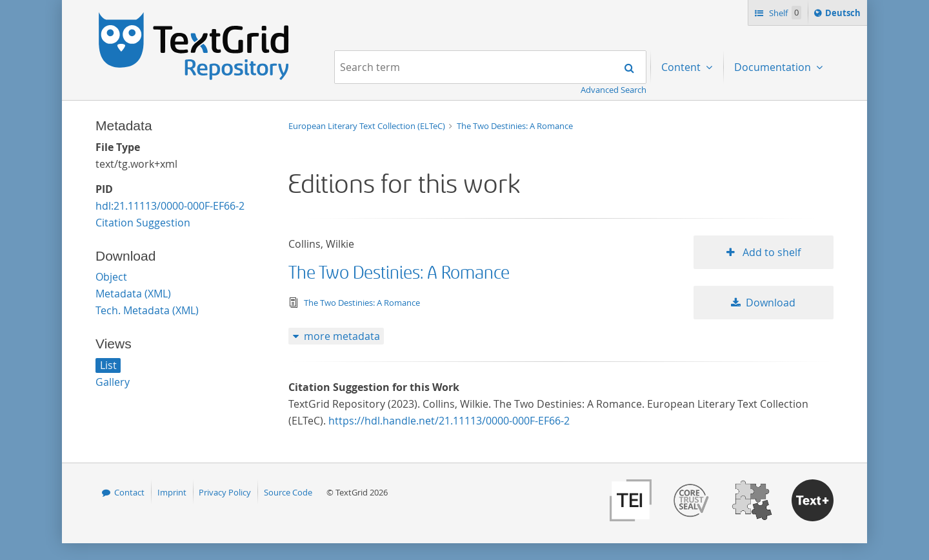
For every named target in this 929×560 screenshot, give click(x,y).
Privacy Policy (225, 492)
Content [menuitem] (682, 67)
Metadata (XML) (133, 294)
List (108, 365)
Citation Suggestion (143, 223)
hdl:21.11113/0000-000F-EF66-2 (170, 206)
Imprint (172, 492)
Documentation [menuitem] (774, 67)
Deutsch (844, 15)
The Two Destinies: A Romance (515, 126)
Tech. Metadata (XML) (147, 310)
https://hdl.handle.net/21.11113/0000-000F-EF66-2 (449, 421)
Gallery (113, 382)
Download (771, 303)
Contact (129, 492)
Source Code (288, 492)
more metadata (342, 336)
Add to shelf (770, 252)
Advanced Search (614, 90)
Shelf (784, 13)
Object (111, 277)
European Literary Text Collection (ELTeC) (368, 126)
